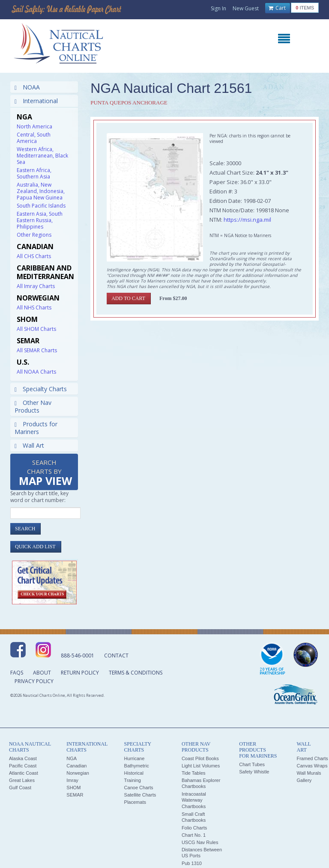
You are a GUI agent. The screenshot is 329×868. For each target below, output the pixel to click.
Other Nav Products (33, 406)
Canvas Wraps (312, 766)
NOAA (27, 87)
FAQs (17, 673)
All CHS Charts (34, 256)
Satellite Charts (140, 795)
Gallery (304, 780)
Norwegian (78, 773)
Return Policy (80, 673)
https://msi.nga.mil (247, 220)
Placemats (135, 802)
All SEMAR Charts (37, 350)
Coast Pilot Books (200, 758)
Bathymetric (137, 766)
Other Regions (34, 235)
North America (34, 126)
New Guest (246, 8)
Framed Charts (312, 758)
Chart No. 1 (194, 835)
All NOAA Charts (36, 372)
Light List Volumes (201, 766)
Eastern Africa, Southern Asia (34, 173)
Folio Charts (194, 828)
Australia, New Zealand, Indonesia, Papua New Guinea (41, 191)
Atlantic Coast (24, 773)
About (42, 673)
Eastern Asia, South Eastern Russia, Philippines (40, 220)
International (36, 101)
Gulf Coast (20, 788)
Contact (116, 655)
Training (133, 780)
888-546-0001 (78, 655)
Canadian (76, 766)
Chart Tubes (252, 764)
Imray (72, 780)
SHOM (73, 788)
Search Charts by (45, 473)
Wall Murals (309, 773)
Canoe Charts (139, 788)
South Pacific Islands (41, 206)
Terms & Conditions (136, 673)
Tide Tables (194, 773)
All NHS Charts (34, 308)
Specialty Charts (41, 389)
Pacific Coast (23, 766)
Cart (277, 8)
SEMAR (75, 795)
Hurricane (135, 758)
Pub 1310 (192, 863)
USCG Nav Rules (200, 842)
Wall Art (29, 445)
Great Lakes (22, 780)
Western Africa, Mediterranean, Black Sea (42, 156)
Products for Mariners (36, 428)
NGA (72, 758)
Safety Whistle (254, 772)
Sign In (218, 8)
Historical (134, 773)
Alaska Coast (23, 758)
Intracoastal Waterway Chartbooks (194, 800)
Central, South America (34, 138)
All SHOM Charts (36, 329)
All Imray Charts (36, 286)
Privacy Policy (34, 681)
